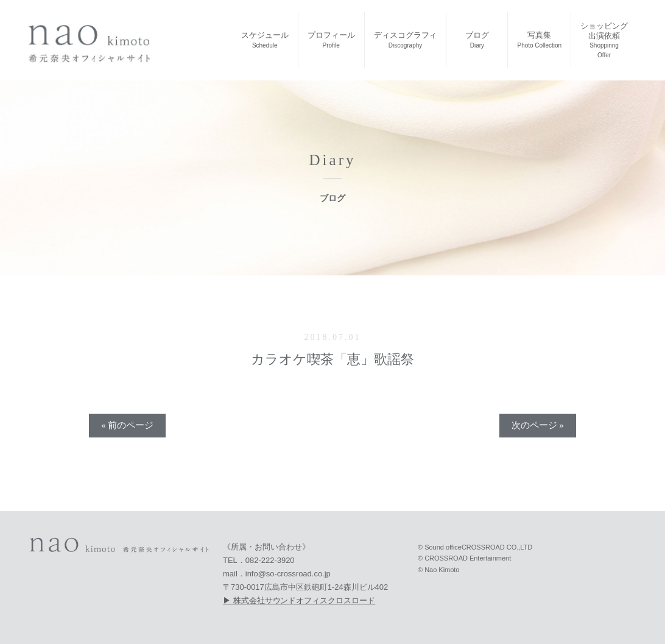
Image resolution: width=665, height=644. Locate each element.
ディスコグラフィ (406, 40)
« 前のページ (127, 425)
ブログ (477, 40)
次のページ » (538, 425)
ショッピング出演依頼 (604, 40)
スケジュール (265, 40)
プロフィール (331, 40)
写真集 (539, 40)
